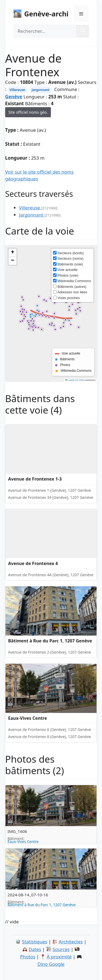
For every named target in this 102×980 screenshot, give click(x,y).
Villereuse (17, 90)
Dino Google (51, 964)
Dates (35, 949)
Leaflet (70, 380)
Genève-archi (46, 14)
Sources (61, 949)
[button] (70, 321)
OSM (81, 380)
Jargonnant (41, 90)
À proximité (59, 957)
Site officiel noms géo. (28, 112)
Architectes (71, 942)
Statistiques (35, 942)
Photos (28, 957)
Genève (14, 97)
